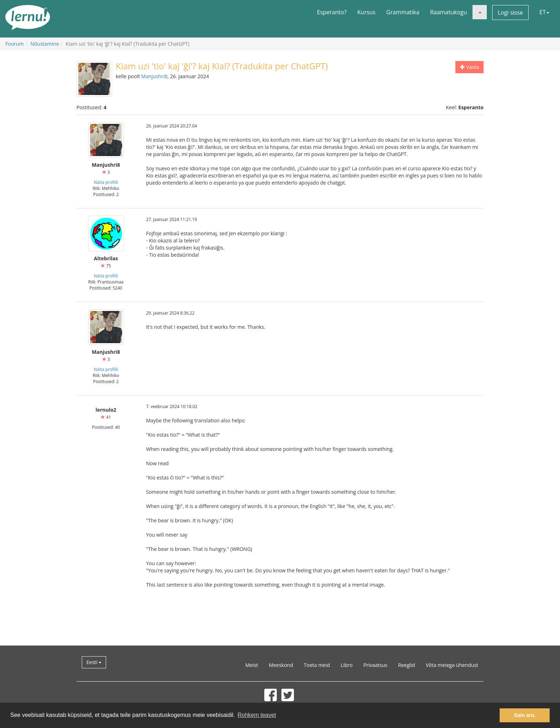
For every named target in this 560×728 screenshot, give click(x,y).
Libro (347, 665)
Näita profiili (106, 182)
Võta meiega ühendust (452, 665)
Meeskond (281, 665)
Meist (252, 665)
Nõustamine (45, 44)
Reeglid (407, 665)
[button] (480, 12)
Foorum (14, 44)
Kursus (366, 12)
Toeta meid (317, 665)
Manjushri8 (154, 76)
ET (544, 12)
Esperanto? (332, 12)
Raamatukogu (448, 12)
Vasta (469, 67)
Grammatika (403, 12)
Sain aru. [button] (525, 715)
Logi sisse (511, 12)
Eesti (94, 662)
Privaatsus (375, 665)
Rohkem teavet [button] (257, 715)
